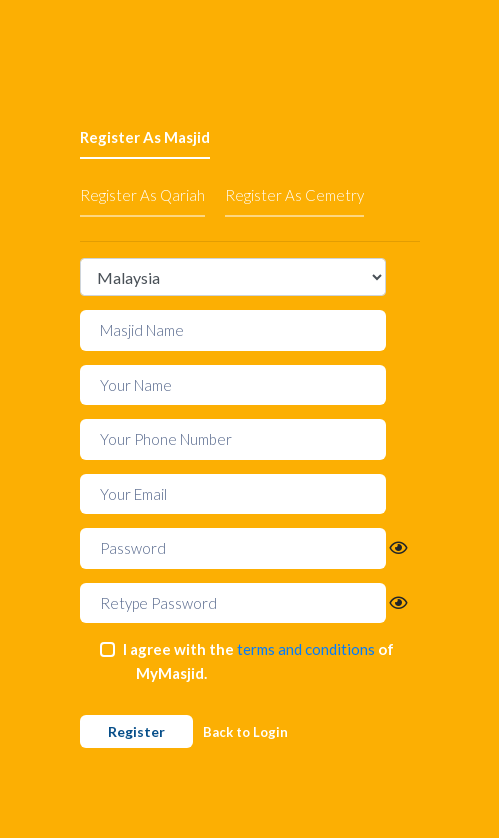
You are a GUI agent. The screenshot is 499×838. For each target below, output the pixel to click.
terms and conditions (306, 649)
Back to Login (245, 732)
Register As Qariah (142, 195)
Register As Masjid (145, 137)
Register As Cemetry (294, 195)
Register (136, 731)
